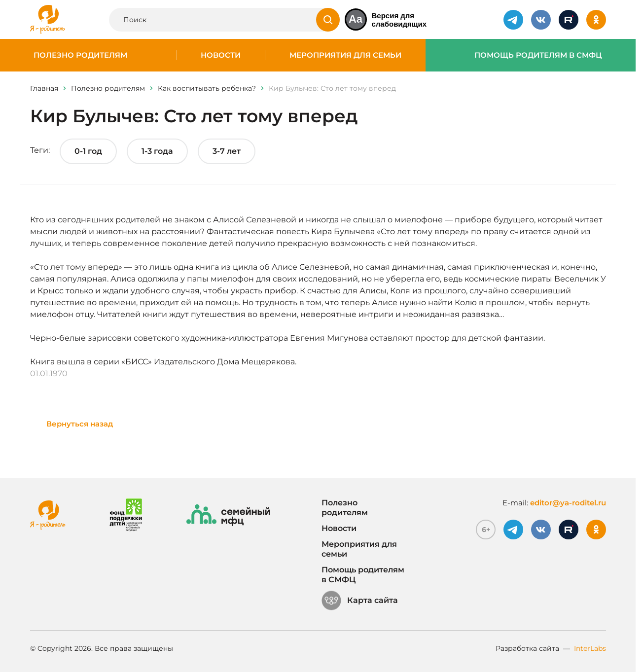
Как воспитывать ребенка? (207, 88)
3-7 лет (227, 151)
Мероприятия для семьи (345, 55)
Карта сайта (360, 601)
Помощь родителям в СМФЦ (538, 55)
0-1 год (88, 151)
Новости (221, 55)
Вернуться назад (80, 424)
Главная (44, 88)
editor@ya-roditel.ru (568, 503)
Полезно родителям (80, 55)
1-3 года (157, 151)
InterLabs (590, 648)
